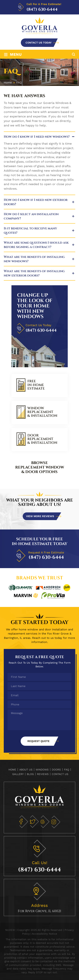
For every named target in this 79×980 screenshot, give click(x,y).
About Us (26, 770)
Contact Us (60, 774)
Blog (30, 774)
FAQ (67, 770)
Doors (56, 770)
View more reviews (40, 516)
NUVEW (10, 930)
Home (12, 770)
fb (23, 822)
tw (34, 822)
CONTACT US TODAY (39, 43)
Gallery (18, 774)
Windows (42, 770)
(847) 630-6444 (42, 10)
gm (45, 822)
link (40, 385)
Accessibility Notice (44, 934)
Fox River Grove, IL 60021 (39, 911)
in (55, 822)
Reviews (43, 774)
